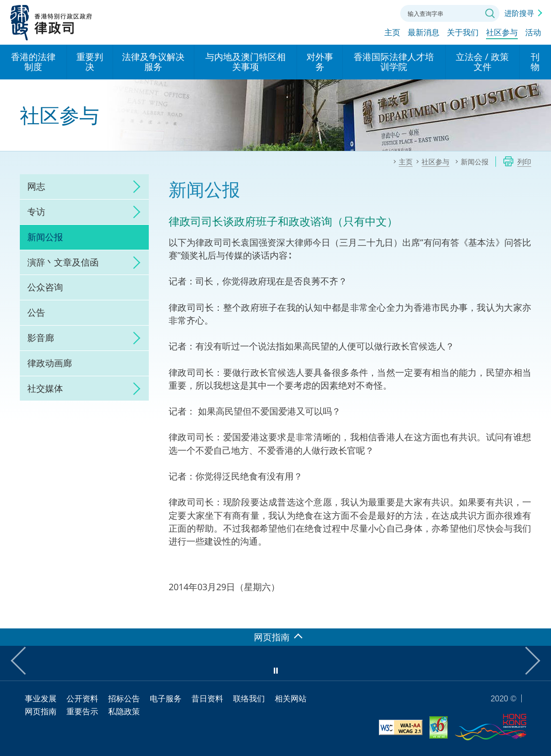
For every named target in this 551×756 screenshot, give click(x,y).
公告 (36, 312)
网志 (36, 186)
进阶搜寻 (519, 13)
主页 (392, 33)
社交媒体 (45, 388)
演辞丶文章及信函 (63, 262)
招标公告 (124, 698)
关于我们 (463, 33)
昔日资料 (207, 698)
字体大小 (361, 12)
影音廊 (41, 338)
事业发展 (41, 698)
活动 (533, 33)
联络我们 (383, 12)
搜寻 (490, 13)
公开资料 (82, 698)
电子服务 (166, 698)
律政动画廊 (50, 363)
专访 (36, 211)
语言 (338, 12)
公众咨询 (45, 287)
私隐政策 (124, 711)
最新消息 (424, 33)
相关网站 (291, 698)
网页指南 (41, 711)
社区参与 (502, 33)
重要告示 (82, 711)
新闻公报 (45, 237)
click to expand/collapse (134, 187)
